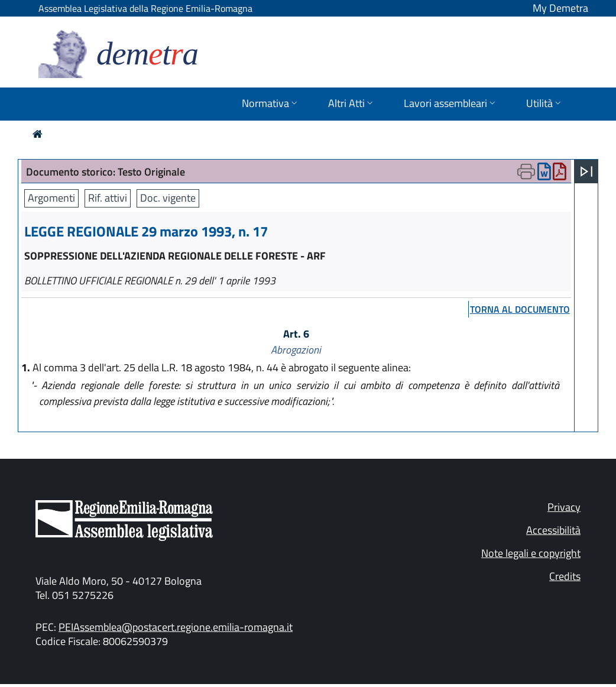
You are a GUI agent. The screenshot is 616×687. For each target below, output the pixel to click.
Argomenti (51, 198)
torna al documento (520, 309)
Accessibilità (553, 530)
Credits (565, 576)
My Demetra (560, 8)
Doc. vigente (168, 198)
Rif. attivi (108, 198)
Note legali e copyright (531, 553)
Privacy (564, 507)
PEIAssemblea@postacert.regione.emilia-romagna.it (176, 627)
